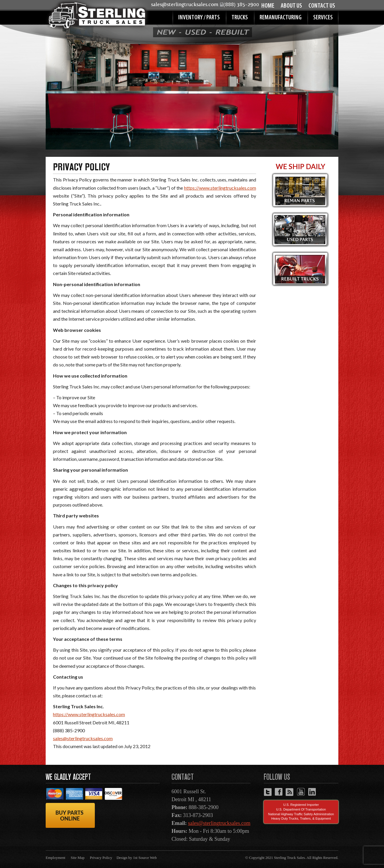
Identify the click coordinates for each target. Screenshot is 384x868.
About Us (291, 6)
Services (323, 18)
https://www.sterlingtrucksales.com (220, 188)
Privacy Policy (101, 858)
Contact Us (322, 6)
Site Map (77, 858)
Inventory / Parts (199, 18)
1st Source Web (145, 858)
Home (268, 6)
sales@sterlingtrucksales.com (83, 738)
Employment (55, 858)
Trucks (240, 18)
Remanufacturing (281, 18)
